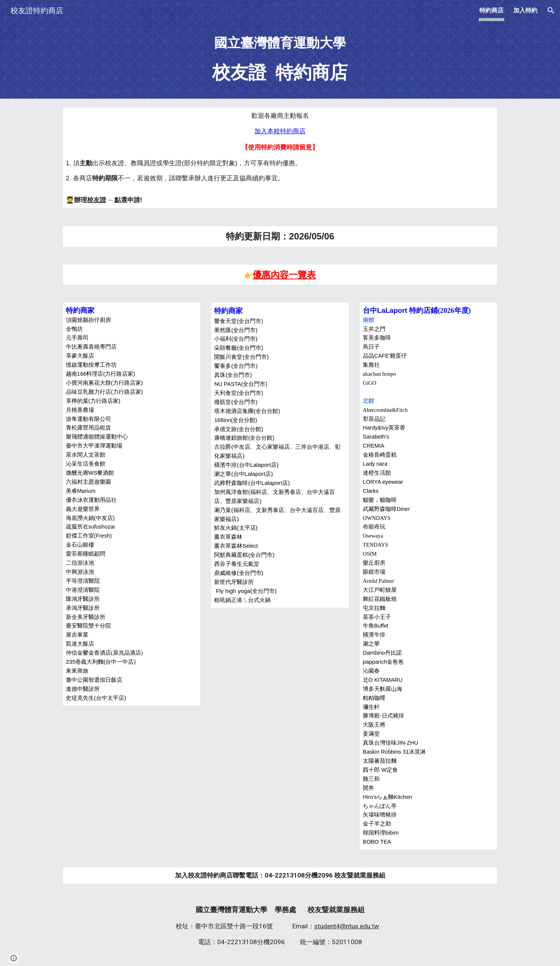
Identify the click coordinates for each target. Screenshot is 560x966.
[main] (280, 60)
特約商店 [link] (492, 10)
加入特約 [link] (525, 10)
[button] (551, 11)
